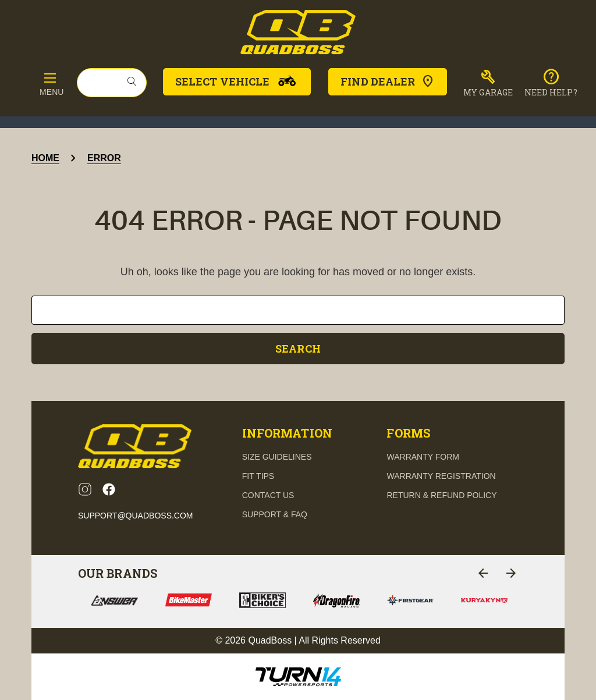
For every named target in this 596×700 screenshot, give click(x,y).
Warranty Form (423, 457)
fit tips (258, 476)
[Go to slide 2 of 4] (511, 573)
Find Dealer (388, 81)
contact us (268, 495)
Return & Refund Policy (441, 495)
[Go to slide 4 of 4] (483, 573)
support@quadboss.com (136, 516)
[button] (488, 83)
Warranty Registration (441, 476)
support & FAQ (275, 514)
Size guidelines (277, 457)
